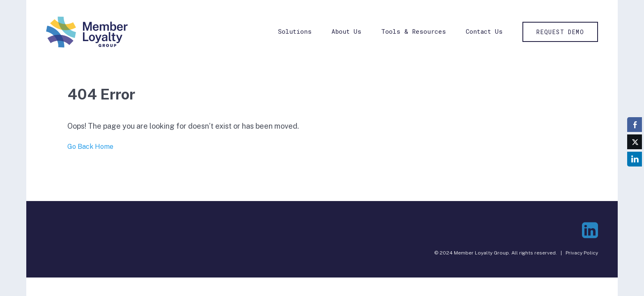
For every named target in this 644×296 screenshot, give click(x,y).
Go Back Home (90, 147)
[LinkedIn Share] (635, 159)
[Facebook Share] (635, 125)
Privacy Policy (582, 253)
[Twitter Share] (635, 142)
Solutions (295, 31)
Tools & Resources (414, 31)
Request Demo (560, 32)
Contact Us (484, 31)
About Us (346, 31)
